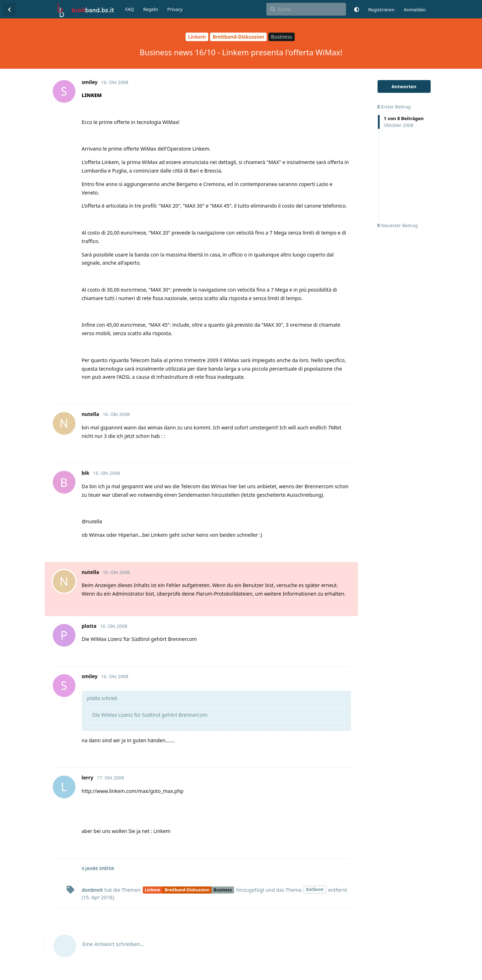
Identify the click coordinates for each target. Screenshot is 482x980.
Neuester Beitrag (398, 225)
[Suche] (306, 9)
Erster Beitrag (394, 107)
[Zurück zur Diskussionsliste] (9, 9)
